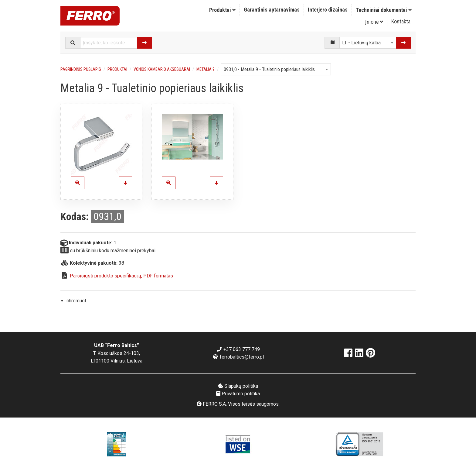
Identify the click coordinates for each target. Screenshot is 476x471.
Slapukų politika (238, 386)
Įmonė (374, 22)
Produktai (222, 10)
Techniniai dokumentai (384, 10)
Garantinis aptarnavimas (272, 10)
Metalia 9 (206, 69)
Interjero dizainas (328, 10)
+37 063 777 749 (238, 349)
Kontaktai (401, 21)
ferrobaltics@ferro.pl (238, 357)
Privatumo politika (238, 394)
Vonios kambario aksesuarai (162, 69)
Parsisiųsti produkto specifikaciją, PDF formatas (121, 276)
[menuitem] (223, 10)
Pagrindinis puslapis (81, 69)
